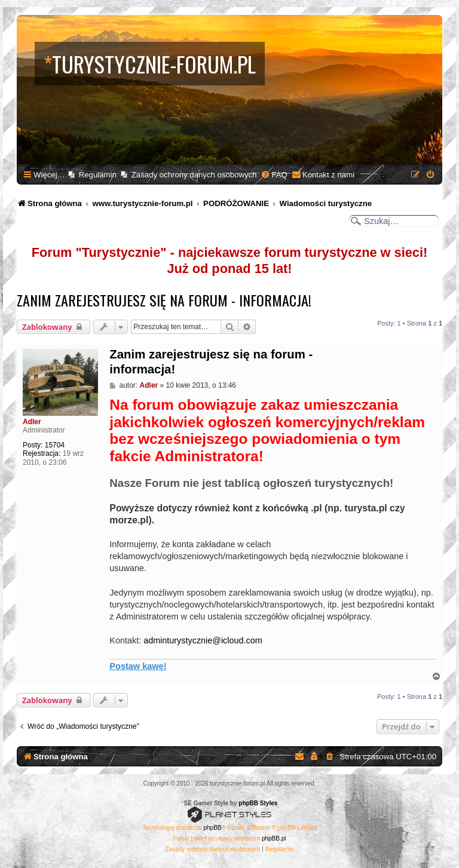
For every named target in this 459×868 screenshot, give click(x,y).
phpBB (213, 828)
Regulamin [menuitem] (98, 175)
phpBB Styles (258, 803)
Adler (32, 422)
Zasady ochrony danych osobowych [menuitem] (194, 175)
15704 (55, 445)
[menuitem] (274, 175)
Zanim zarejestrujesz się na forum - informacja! (164, 300)
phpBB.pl (274, 838)
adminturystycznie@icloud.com (203, 640)
